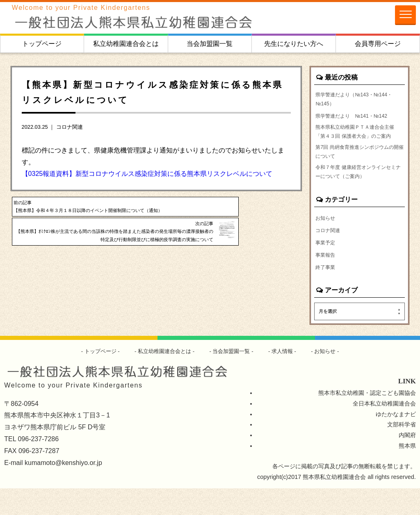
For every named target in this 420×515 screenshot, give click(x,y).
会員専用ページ (378, 44)
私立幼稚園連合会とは (126, 44)
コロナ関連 (70, 127)
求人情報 (287, 378)
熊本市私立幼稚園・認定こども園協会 (367, 419)
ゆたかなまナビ (396, 440)
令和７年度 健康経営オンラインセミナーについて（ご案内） (359, 195)
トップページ (42, 44)
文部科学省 (402, 451)
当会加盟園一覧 (210, 44)
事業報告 (327, 280)
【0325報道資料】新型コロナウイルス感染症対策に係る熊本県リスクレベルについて (147, 174)
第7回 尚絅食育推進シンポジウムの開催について (358, 171)
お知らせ (327, 242)
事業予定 (327, 267)
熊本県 (407, 472)
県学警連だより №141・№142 (357, 119)
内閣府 (407, 462)
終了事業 (327, 293)
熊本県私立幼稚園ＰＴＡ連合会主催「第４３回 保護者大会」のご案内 (359, 142)
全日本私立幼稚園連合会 (384, 430)
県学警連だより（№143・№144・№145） (349, 101)
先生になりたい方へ (294, 44)
